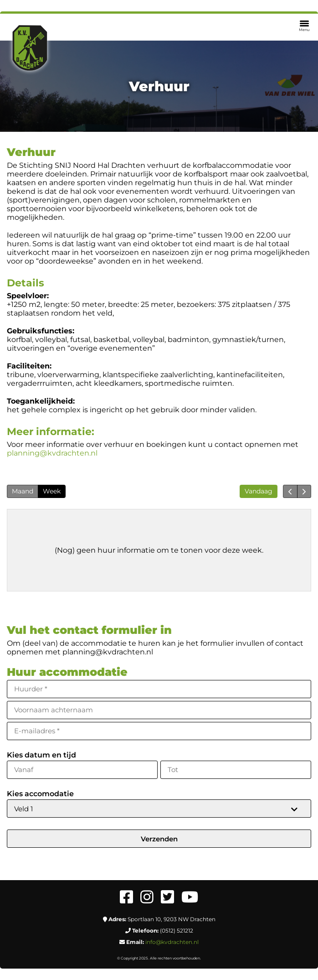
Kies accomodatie (40, 794)
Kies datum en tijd (41, 755)
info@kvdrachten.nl (172, 942)
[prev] (290, 491)
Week (52, 491)
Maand (23, 491)
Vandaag (259, 491)
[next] (304, 491)
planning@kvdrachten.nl (52, 453)
